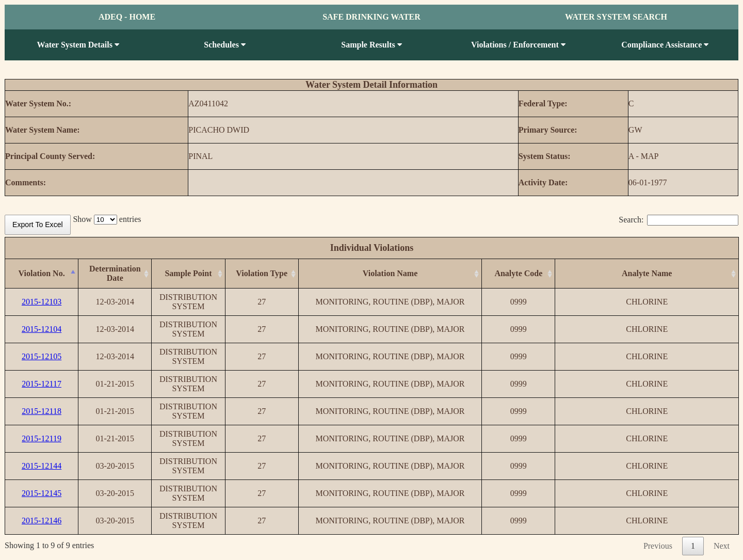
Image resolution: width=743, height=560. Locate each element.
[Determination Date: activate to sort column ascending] (115, 274)
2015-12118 (42, 411)
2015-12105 (42, 356)
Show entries (107, 219)
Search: (679, 220)
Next (722, 546)
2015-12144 (42, 466)
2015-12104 (42, 329)
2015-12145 (42, 493)
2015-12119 (42, 438)
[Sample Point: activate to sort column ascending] (188, 274)
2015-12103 (42, 302)
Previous (658, 546)
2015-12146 (42, 521)
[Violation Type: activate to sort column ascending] (262, 274)
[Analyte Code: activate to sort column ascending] (519, 274)
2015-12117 (42, 384)
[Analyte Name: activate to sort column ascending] (647, 274)
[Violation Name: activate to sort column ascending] (390, 274)
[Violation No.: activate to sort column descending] (42, 274)
